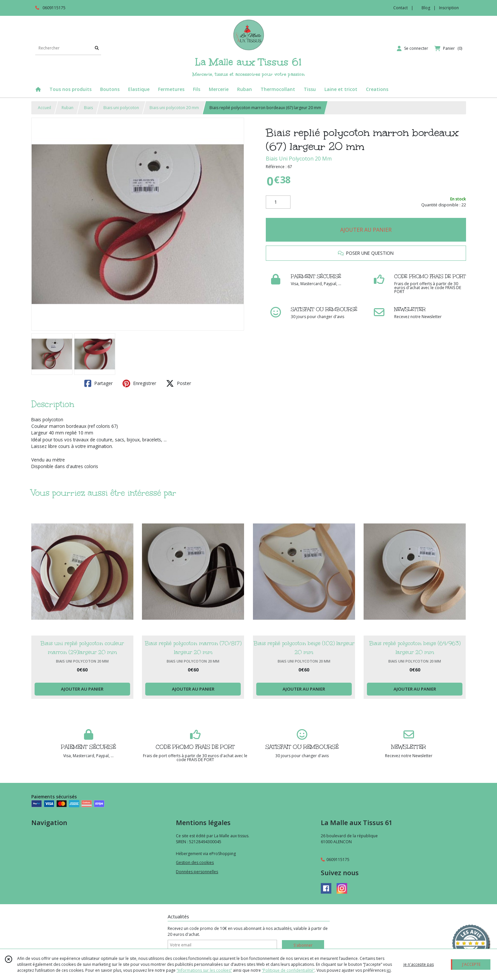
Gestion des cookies (195, 862)
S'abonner (303, 945)
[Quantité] (278, 202)
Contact (400, 8)
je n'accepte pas (419, 964)
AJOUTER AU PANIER (366, 230)
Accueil (44, 108)
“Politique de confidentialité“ (288, 970)
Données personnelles (197, 872)
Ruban (68, 108)
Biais (88, 108)
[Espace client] (413, 48)
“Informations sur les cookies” (204, 970)
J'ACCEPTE (471, 964)
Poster (179, 383)
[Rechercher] (97, 48)
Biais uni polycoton (121, 108)
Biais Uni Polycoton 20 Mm (299, 159)
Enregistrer (139, 383)
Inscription (449, 8)
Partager (98, 383)
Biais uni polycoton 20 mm (174, 108)
